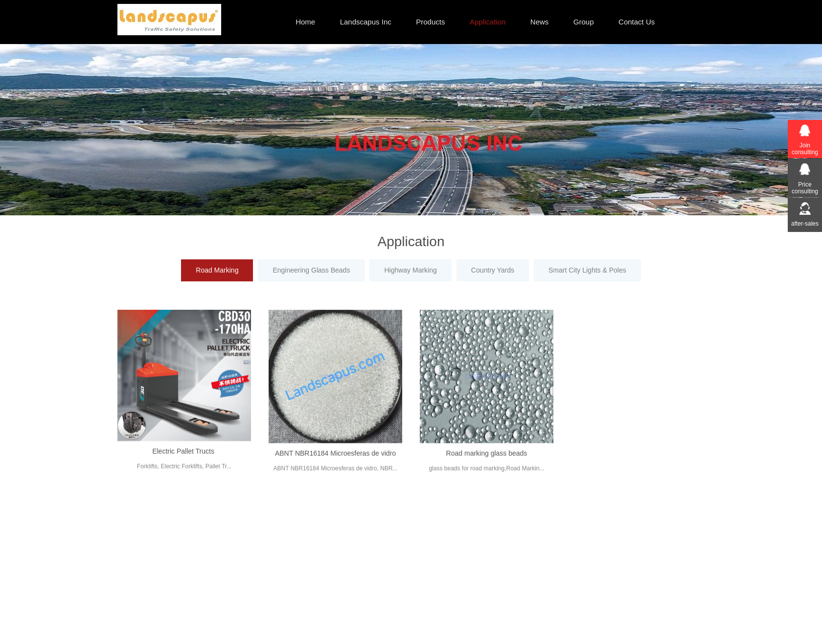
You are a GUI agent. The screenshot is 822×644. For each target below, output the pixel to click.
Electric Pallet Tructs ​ (184, 458)
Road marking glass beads (487, 460)
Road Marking (217, 270)
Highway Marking (410, 270)
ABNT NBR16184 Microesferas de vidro (335, 460)
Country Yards (493, 270)
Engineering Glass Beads (311, 270)
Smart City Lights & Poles (587, 270)
